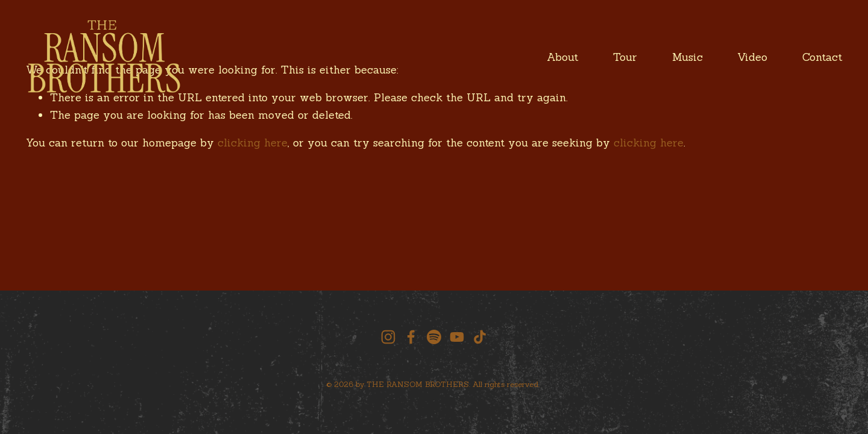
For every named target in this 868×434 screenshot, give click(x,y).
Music (687, 57)
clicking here (253, 143)
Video (752, 57)
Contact (822, 57)
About (562, 57)
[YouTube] (457, 337)
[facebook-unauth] (411, 337)
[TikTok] (480, 337)
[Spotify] (434, 337)
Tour (625, 57)
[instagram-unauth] (388, 337)
